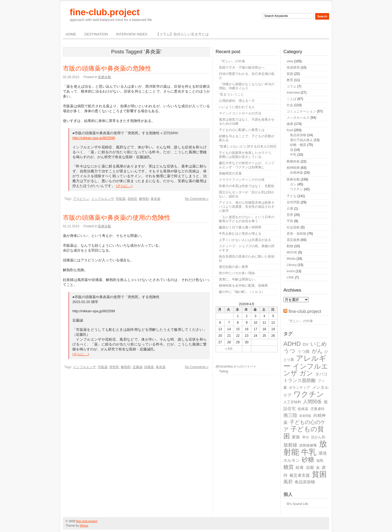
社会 (290, 105)
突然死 (114, 367)
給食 (300, 467)
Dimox (84, 525)
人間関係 (312, 402)
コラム (292, 86)
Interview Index (132, 34)
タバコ (321, 374)
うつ (289, 351)
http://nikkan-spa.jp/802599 (94, 138)
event (291, 271)
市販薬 (121, 199)
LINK (290, 277)
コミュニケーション (301, 111)
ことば (292, 99)
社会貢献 (293, 227)
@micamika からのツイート (236, 366)
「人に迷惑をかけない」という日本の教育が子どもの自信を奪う (247, 219)
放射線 (290, 445)
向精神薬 (296, 173)
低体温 (303, 409)
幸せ (306, 437)
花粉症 (132, 199)
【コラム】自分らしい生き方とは (182, 34)
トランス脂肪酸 (300, 380)
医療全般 (105, 77)
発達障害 (293, 68)
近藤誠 (137, 367)
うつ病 (303, 351)
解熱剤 (144, 199)
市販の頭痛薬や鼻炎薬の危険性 (107, 68)
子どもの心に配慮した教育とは (242, 130)
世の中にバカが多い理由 (237, 273)
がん (317, 351)
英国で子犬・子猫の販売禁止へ (242, 68)
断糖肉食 (293, 161)
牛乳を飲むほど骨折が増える (240, 234)
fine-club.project (105, 12)
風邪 (288, 482)
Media (291, 259)
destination (96, 34)
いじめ (318, 344)
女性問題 (293, 202)
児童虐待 (317, 409)
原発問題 (305, 416)
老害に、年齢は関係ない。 (238, 279)
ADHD (292, 344)
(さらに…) (124, 186)
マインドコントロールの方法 (240, 113)
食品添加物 (298, 135)
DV (306, 344)
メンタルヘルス (298, 118)
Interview (293, 93)
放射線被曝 (308, 445)
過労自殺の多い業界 (234, 267)
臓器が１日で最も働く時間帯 (240, 227)
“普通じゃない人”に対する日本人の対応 (248, 146)
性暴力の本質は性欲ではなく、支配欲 (247, 186)
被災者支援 (300, 475)
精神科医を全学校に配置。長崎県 (243, 286)
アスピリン (81, 199)
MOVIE (292, 252)
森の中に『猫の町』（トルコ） (242, 292)
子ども (292, 196)
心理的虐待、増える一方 (237, 101)
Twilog (223, 371)
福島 (320, 461)
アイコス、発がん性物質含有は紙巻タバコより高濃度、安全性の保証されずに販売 (247, 207)
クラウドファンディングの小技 (242, 180)
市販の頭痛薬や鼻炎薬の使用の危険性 (117, 218)
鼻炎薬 (155, 199)
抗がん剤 (318, 437)
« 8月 (229, 349)
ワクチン (296, 189)
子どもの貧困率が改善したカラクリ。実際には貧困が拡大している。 (247, 155)
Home (71, 34)
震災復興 (293, 240)
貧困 (290, 74)
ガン (293, 184)
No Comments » (197, 199)
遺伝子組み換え (301, 140)
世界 (290, 215)
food (290, 130)
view (290, 61)
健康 (290, 124)
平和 (290, 221)
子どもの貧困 (304, 432)
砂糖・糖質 (298, 145)
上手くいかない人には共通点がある (245, 240)
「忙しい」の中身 (232, 61)
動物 (290, 246)
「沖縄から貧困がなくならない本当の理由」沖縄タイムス (247, 86)
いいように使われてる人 (237, 107)
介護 (290, 209)
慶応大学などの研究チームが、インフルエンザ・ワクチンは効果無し (247, 165)
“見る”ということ (231, 94)
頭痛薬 (149, 367)
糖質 (289, 467)
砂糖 (308, 460)
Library (292, 265)
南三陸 (290, 415)
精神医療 (293, 168)
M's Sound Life (297, 504)
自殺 (310, 467)
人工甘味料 (292, 402)
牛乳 (293, 155)
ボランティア (299, 388)
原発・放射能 (296, 234)
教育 (290, 80)
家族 (296, 437)
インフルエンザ (103, 199)
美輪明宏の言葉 (230, 173)
